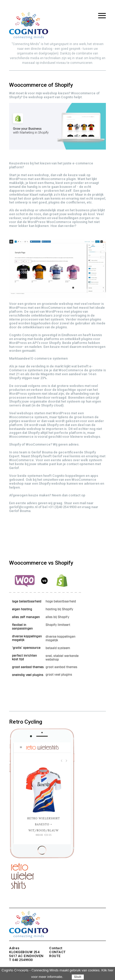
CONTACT (58, 952)
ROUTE (55, 956)
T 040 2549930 (21, 960)
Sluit (78, 977)
